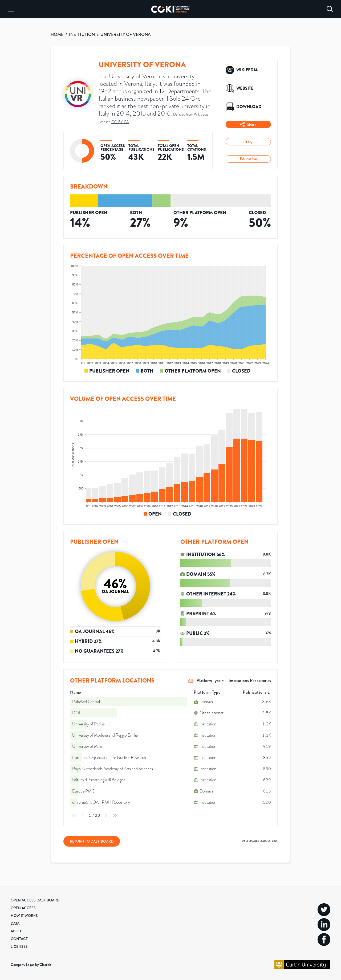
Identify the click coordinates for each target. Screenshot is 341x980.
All (190, 681)
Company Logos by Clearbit (31, 965)
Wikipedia (201, 114)
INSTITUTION (82, 34)
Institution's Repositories (250, 681)
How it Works (24, 916)
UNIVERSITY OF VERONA (126, 34)
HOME (57, 34)
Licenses (19, 946)
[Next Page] (106, 815)
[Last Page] (115, 815)
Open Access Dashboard (35, 900)
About (17, 931)
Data (15, 923)
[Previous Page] (83, 815)
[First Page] (74, 815)
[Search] (330, 9)
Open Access (23, 908)
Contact (19, 939)
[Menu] (11, 9)
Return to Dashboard (92, 841)
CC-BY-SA (120, 122)
